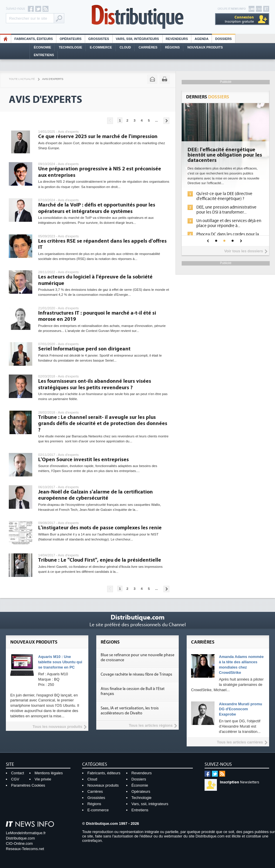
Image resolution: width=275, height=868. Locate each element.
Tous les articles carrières (240, 742)
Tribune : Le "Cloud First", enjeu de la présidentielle (100, 560)
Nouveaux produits (103, 785)
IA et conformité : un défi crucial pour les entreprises (226, 227)
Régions (172, 47)
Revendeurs (177, 39)
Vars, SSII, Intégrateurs (137, 39)
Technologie (70, 47)
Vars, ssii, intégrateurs (150, 804)
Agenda (201, 39)
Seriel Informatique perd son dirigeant (84, 349)
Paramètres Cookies (28, 785)
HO (6, 39)
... (156, 120)
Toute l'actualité (22, 79)
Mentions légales (49, 773)
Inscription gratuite (239, 19)
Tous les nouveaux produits (57, 727)
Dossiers (223, 39)
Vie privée (43, 779)
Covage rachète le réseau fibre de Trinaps (136, 674)
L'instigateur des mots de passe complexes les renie (100, 528)
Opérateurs (71, 39)
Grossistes (99, 39)
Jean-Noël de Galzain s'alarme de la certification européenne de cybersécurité (96, 495)
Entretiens (44, 55)
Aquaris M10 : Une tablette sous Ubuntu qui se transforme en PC (60, 662)
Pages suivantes (166, 121)
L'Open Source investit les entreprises (83, 460)
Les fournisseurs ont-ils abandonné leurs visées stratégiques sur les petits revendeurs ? (95, 384)
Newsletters (239, 782)
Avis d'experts (53, 79)
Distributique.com (20, 838)
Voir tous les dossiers (244, 251)
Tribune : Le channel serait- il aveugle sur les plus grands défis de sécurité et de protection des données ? (103, 424)
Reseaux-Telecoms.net (25, 849)
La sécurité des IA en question (224, 207)
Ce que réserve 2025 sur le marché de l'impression (98, 136)
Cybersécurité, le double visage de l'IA (225, 152)
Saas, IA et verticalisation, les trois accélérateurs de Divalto (130, 711)
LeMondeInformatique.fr (26, 833)
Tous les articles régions (151, 725)
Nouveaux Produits (205, 47)
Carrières (148, 47)
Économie (42, 47)
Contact (18, 773)
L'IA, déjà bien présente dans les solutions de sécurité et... (226, 196)
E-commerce (101, 47)
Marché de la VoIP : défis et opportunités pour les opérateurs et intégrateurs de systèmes (97, 208)
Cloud (125, 47)
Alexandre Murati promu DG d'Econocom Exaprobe (241, 709)
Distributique (138, 17)
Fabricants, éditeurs (34, 39)
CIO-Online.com (19, 843)
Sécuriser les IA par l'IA (217, 216)
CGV (15, 779)
